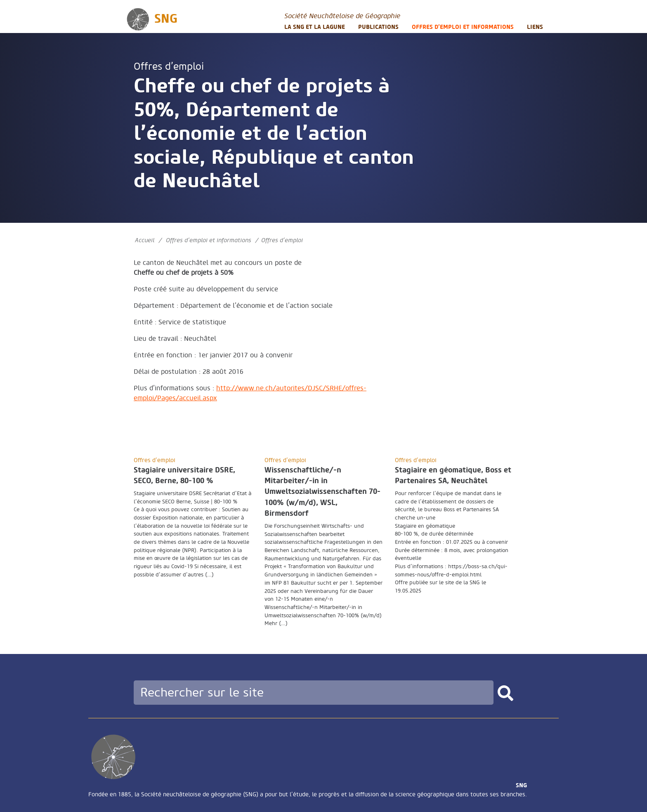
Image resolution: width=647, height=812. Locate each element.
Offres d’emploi (169, 67)
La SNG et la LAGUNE (315, 27)
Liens (535, 27)
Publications (378, 27)
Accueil (145, 240)
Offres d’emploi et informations (463, 27)
